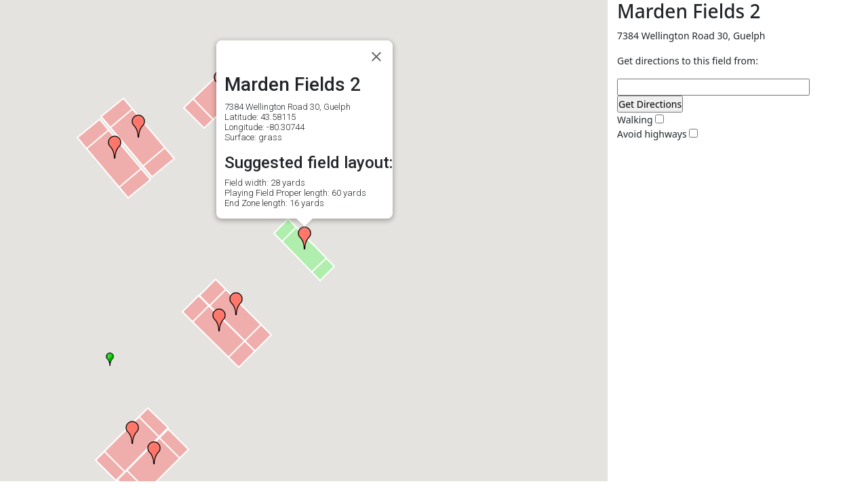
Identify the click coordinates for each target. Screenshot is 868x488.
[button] (115, 147)
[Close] (376, 57)
